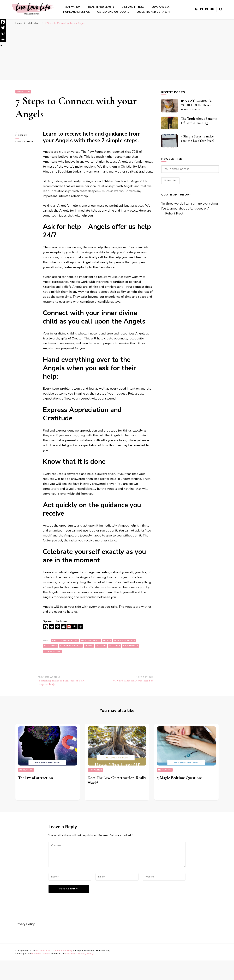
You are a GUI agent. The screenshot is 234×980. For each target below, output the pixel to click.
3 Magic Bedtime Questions (180, 778)
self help (115, 646)
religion (101, 646)
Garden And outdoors (113, 12)
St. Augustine (52, 651)
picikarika (21, 135)
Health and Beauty (101, 7)
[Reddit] (63, 627)
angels (107, 640)
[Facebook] (46, 627)
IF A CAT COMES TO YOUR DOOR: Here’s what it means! (197, 105)
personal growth (71, 646)
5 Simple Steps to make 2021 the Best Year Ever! (197, 139)
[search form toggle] (221, 9)
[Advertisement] (117, 54)
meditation (51, 646)
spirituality (131, 646)
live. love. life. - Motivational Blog (54, 951)
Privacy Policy (25, 924)
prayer (89, 646)
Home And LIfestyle (76, 12)
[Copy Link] (75, 627)
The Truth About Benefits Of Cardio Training (199, 121)
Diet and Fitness (133, 7)
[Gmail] (69, 627)
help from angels (125, 640)
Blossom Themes (41, 954)
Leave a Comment (27, 142)
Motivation (73, 7)
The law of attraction (36, 778)
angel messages (90, 640)
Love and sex (161, 7)
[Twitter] (52, 627)
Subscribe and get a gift (154, 12)
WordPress (71, 954)
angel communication (65, 640)
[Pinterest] (57, 627)
